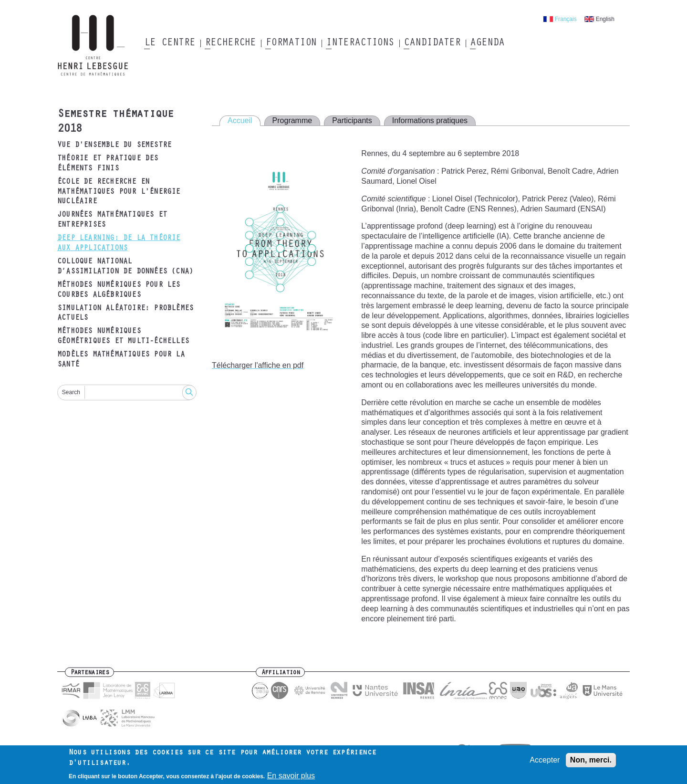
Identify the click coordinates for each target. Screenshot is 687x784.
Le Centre (170, 43)
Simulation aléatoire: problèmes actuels (125, 314)
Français (566, 19)
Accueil (240, 120)
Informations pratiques (430, 120)
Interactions (360, 43)
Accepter (545, 760)
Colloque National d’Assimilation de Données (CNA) (125, 267)
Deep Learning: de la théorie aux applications (119, 244)
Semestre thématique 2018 (115, 122)
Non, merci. (591, 760)
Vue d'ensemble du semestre (114, 146)
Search (71, 392)
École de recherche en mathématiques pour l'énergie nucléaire (119, 192)
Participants (352, 120)
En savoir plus (291, 776)
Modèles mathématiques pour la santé (121, 360)
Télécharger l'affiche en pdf (258, 365)
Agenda (487, 43)
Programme (292, 120)
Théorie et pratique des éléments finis (108, 164)
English (605, 19)
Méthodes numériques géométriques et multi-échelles (123, 337)
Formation (291, 43)
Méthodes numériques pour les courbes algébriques (119, 290)
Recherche (230, 43)
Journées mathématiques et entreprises (112, 220)
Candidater (432, 43)
